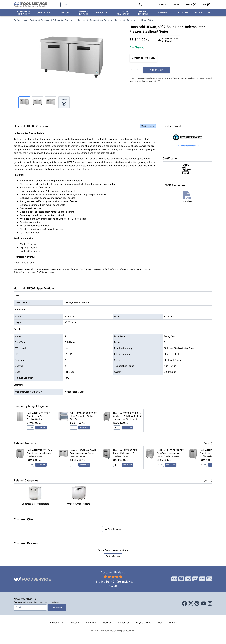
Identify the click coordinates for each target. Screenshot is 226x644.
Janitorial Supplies (83, 13)
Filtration (182, 13)
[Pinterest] (197, 604)
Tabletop (63, 13)
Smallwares (44, 13)
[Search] (99, 5)
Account (75, 623)
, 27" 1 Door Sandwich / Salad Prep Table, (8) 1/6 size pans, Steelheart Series (128, 416)
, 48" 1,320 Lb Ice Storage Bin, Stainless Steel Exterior (84, 416)
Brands (173, 623)
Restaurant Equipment (24, 13)
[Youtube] (204, 604)
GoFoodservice (21, 20)
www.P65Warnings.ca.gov (44, 272)
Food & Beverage (143, 13)
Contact (175, 5)
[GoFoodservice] (30, 5)
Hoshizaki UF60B (145, 20)
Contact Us (124, 623)
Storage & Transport (123, 13)
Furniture (163, 13)
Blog (160, 623)
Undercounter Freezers (125, 20)
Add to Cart (156, 70)
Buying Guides (144, 623)
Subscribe (57, 607)
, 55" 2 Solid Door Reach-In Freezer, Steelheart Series (40, 416)
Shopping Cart (57, 623)
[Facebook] (184, 604)
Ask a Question (148, 126)
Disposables (103, 13)
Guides (162, 5)
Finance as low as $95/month (168, 40)
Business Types (202, 13)
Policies (107, 623)
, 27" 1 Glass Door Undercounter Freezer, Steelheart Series (170, 453)
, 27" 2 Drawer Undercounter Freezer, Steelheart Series (127, 453)
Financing (91, 623)
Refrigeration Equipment (64, 20)
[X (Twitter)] (191, 604)
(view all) (113, 586)
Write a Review (113, 556)
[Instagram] (210, 604)
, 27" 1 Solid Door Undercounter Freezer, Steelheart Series (40, 453)
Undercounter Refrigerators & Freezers (95, 20)
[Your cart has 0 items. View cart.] (206, 5)
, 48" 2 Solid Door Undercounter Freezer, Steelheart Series (83, 453)
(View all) (208, 443)
